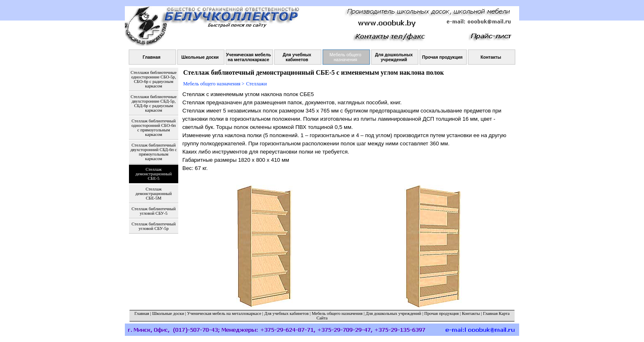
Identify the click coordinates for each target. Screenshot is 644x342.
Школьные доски (168, 313)
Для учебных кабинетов (286, 313)
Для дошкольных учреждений (393, 313)
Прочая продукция (442, 313)
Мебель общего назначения (337, 313)
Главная (142, 313)
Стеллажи (256, 84)
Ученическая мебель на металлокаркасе (224, 313)
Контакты (471, 313)
